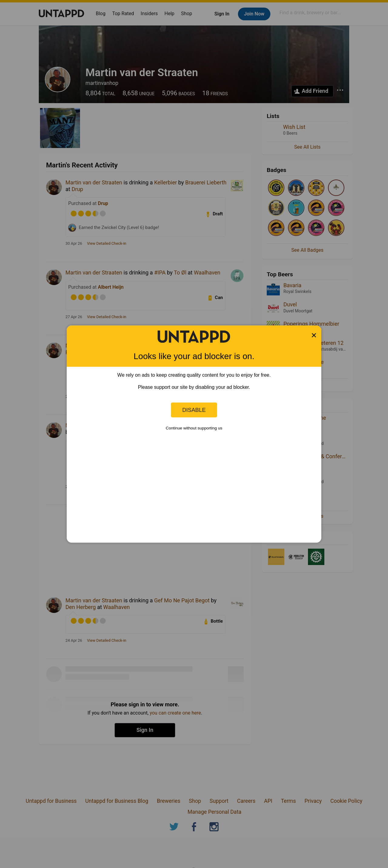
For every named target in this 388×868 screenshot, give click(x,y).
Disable (194, 410)
